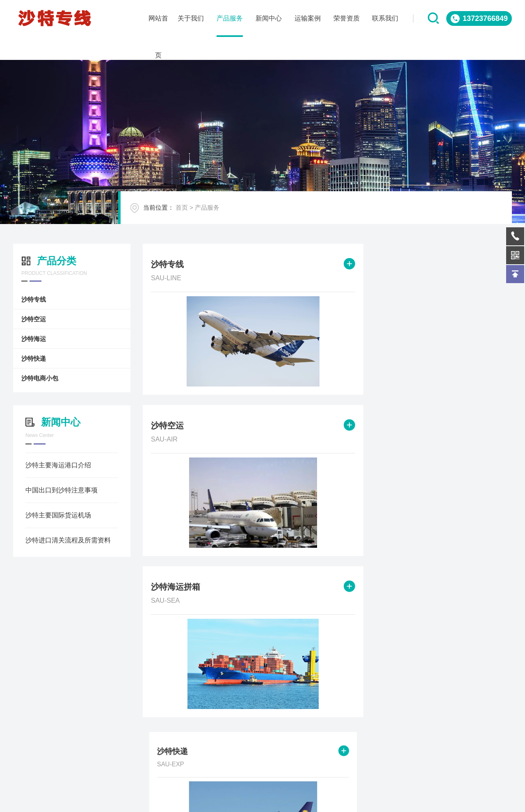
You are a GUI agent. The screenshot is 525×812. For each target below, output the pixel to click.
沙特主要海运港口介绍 (52, 465)
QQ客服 (461, 751)
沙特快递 (27, 358)
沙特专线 (27, 299)
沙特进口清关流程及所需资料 (62, 540)
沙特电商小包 (34, 378)
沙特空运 (27, 319)
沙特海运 (27, 339)
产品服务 (228, 216)
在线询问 (378, 751)
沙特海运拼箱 (428, 266)
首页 (202, 216)
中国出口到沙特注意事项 (55, 490)
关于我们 (30, 796)
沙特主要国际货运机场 (52, 515)
